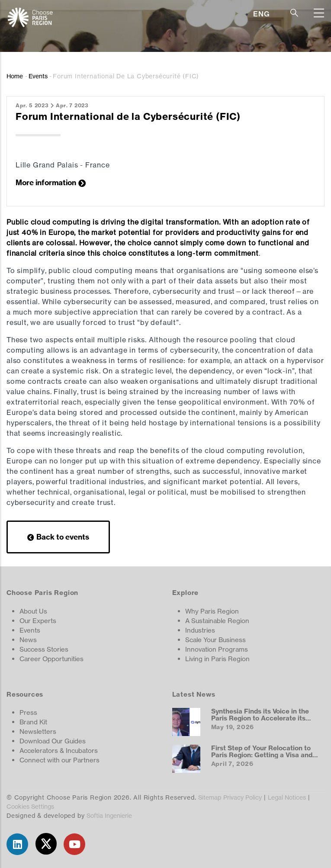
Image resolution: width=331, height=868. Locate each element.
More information (46, 182)
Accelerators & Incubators (59, 751)
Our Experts (38, 621)
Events (38, 76)
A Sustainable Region (217, 621)
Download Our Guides (53, 741)
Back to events (63, 537)
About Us (33, 611)
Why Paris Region (212, 611)
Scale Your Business (215, 640)
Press (28, 712)
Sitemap (210, 797)
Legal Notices (287, 797)
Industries (200, 630)
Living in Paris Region (217, 659)
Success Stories (44, 649)
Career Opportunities (51, 659)
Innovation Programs (217, 649)
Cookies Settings (30, 806)
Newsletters (38, 731)
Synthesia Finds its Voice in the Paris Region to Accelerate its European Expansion (260, 718)
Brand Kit (33, 722)
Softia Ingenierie (109, 815)
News (28, 640)
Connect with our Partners (59, 760)
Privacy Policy (243, 797)
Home (15, 76)
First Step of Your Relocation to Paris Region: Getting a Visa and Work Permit (262, 755)
